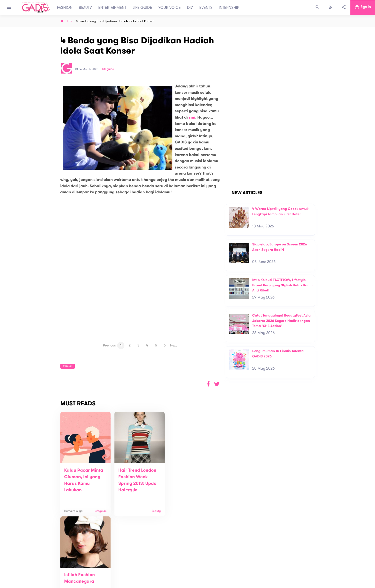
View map (54, 584)
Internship (125, 579)
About (122, 563)
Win (206, 566)
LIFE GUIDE (142, 8)
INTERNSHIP (229, 8)
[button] (217, 384)
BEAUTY (85, 8)
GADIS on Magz (239, 566)
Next (174, 345)
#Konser (68, 366)
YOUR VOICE (169, 8)
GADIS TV (218, 566)
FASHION (65, 8)
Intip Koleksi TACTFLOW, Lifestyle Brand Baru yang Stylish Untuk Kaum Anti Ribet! (282, 285)
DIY (190, 8)
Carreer (123, 574)
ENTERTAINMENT (112, 8)
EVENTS (206, 8)
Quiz (198, 566)
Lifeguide (108, 69)
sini (192, 117)
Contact (123, 568)
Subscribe (307, 548)
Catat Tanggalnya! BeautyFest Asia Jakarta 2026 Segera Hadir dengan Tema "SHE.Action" (281, 321)
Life (70, 21)
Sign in (363, 8)
